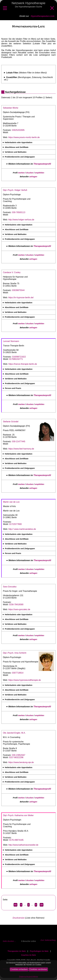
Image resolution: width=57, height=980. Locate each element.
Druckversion (19, 918)
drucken (30, 173)
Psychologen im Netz (39, 951)
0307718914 (18, 673)
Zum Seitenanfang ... (48, 941)
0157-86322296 (16, 757)
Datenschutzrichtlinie (28, 977)
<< (15, 905)
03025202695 (18, 130)
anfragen (33, 177)
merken (21, 173)
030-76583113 (19, 212)
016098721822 (19, 357)
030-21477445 (19, 441)
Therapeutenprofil (42, 164)
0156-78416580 (16, 604)
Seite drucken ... (9, 941)
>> (42, 905)
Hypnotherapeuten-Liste (43, 16)
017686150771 (16, 359)
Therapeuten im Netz (17, 951)
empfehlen (40, 173)
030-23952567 (19, 755)
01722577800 (15, 524)
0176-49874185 (16, 840)
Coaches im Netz (28, 955)
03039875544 (18, 290)
